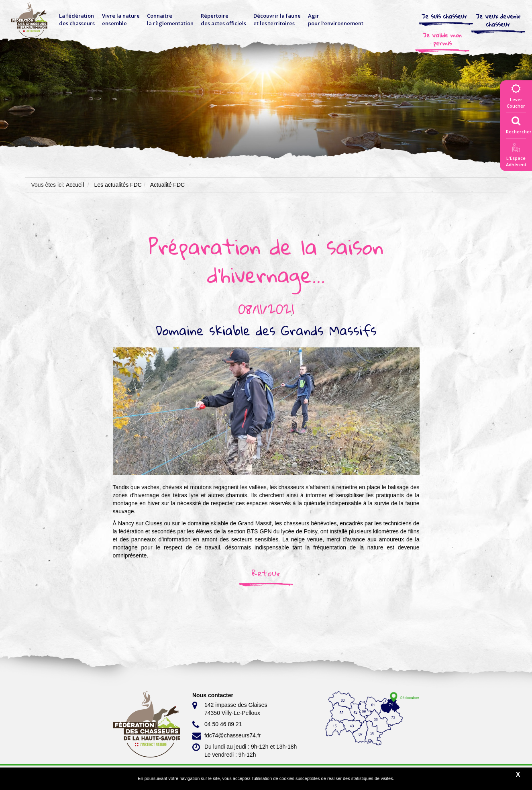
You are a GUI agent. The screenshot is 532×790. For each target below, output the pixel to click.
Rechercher (519, 123)
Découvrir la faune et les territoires (277, 19)
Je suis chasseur (444, 16)
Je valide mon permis (442, 39)
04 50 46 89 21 (217, 725)
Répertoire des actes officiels (223, 19)
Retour (266, 573)
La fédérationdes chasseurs (77, 19)
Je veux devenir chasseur (498, 20)
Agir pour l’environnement (336, 19)
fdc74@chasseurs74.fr (226, 736)
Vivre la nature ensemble (121, 19)
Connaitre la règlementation (170, 19)
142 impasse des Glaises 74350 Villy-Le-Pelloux (230, 708)
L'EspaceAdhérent (516, 156)
